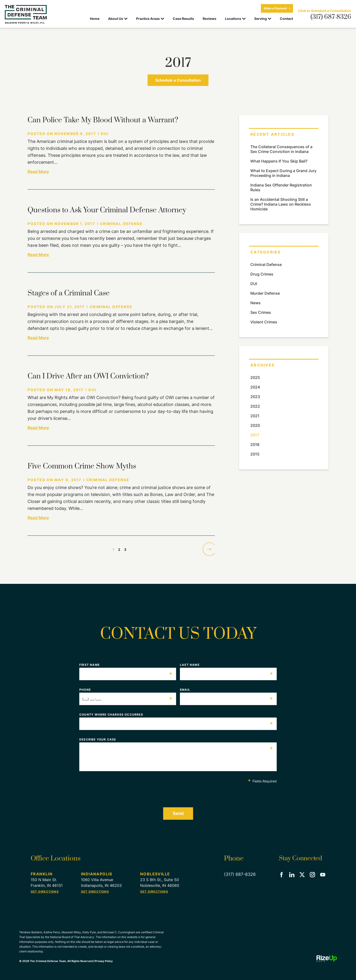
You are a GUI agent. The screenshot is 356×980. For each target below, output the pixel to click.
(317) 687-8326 (331, 17)
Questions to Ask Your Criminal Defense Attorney (107, 210)
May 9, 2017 (68, 480)
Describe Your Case (176, 743)
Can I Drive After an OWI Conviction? (88, 376)
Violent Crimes (264, 322)
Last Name (227, 668)
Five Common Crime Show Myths (82, 466)
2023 (255, 397)
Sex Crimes (261, 312)
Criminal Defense (121, 224)
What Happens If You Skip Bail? (279, 161)
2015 (255, 454)
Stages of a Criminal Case (69, 293)
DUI (105, 134)
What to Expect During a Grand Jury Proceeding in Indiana (283, 173)
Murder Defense (265, 293)
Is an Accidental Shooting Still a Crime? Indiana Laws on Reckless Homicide (281, 204)
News (256, 303)
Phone (126, 693)
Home (95, 19)
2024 (255, 387)
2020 (255, 425)
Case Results (183, 19)
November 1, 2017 (75, 224)
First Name (126, 668)
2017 (255, 435)
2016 (255, 445)
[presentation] (116, 793)
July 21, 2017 (69, 307)
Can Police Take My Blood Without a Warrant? (103, 120)
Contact (286, 19)
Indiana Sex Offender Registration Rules (281, 187)
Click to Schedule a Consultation (324, 11)
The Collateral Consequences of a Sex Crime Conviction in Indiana (281, 149)
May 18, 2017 (69, 390)
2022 (255, 406)
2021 (255, 416)
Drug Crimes (262, 274)
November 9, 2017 (75, 134)
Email (227, 693)
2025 (255, 377)
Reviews (210, 19)
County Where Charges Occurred (176, 718)
